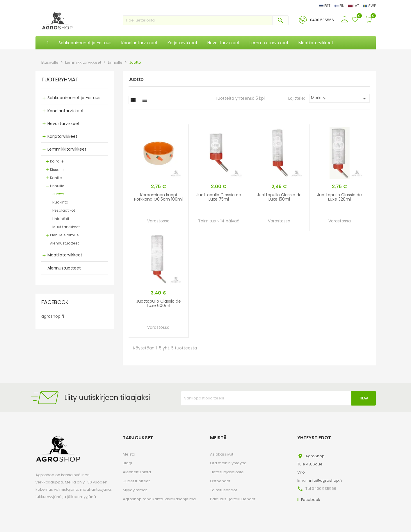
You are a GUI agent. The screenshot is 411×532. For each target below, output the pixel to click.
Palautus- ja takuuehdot (233, 499)
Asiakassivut (222, 454)
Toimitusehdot (224, 490)
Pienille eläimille (64, 235)
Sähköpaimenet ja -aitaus (74, 98)
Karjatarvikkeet (62, 136)
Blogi (127, 463)
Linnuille (57, 186)
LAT (354, 6)
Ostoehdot (220, 481)
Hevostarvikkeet (64, 124)
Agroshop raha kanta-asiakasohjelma (159, 499)
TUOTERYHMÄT (60, 80)
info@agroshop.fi (325, 480)
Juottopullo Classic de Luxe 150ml (279, 197)
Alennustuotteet (64, 243)
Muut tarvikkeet (66, 227)
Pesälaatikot (64, 210)
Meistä (129, 454)
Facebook (311, 500)
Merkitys (340, 98)
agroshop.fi (53, 316)
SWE (369, 6)
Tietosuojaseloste (227, 472)
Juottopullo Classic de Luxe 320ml (339, 197)
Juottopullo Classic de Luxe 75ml (219, 197)
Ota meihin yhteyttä (228, 463)
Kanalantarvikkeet (66, 111)
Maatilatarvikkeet (65, 255)
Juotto (58, 194)
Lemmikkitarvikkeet (67, 149)
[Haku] (206, 20)
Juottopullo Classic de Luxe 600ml (159, 303)
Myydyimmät (135, 490)
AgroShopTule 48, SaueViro (311, 464)
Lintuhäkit (61, 219)
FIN (340, 6)
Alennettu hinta (137, 472)
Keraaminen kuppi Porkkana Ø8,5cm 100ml (158, 197)
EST (325, 6)
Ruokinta (60, 202)
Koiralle (57, 161)
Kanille (56, 178)
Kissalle (57, 170)
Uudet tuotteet (136, 481)
